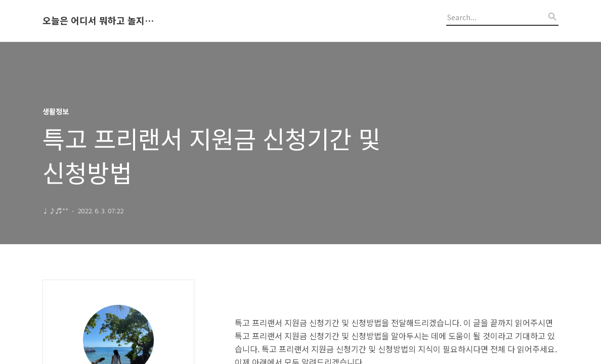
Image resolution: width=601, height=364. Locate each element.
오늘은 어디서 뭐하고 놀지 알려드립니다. (98, 21)
